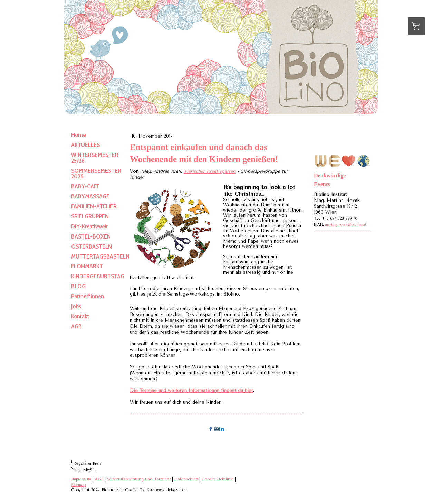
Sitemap (78, 485)
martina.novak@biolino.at (346, 225)
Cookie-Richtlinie (218, 479)
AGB (99, 479)
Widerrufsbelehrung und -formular (139, 479)
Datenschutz (186, 479)
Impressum (81, 479)
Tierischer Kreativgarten (210, 171)
